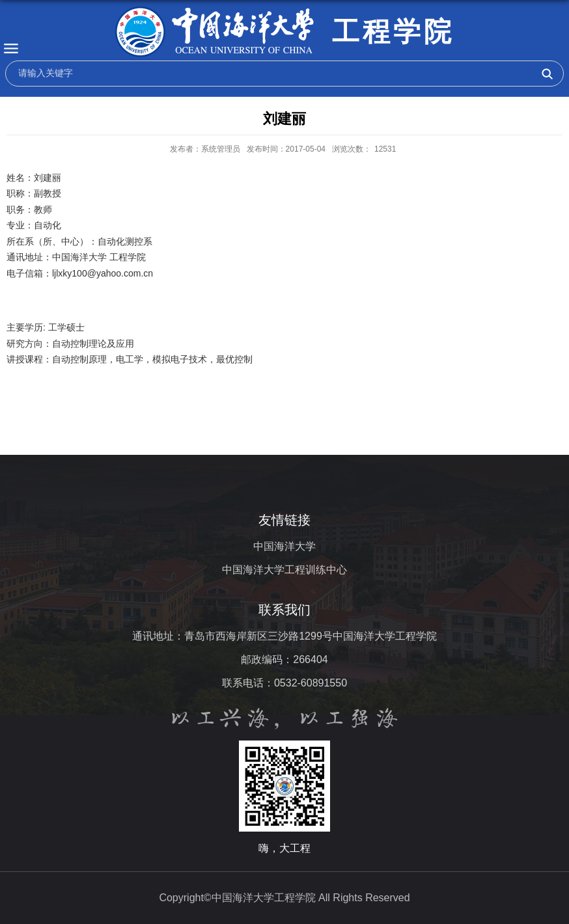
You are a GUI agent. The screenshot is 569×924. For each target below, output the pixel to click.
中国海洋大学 (284, 546)
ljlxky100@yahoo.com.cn (103, 273)
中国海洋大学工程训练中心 (284, 570)
